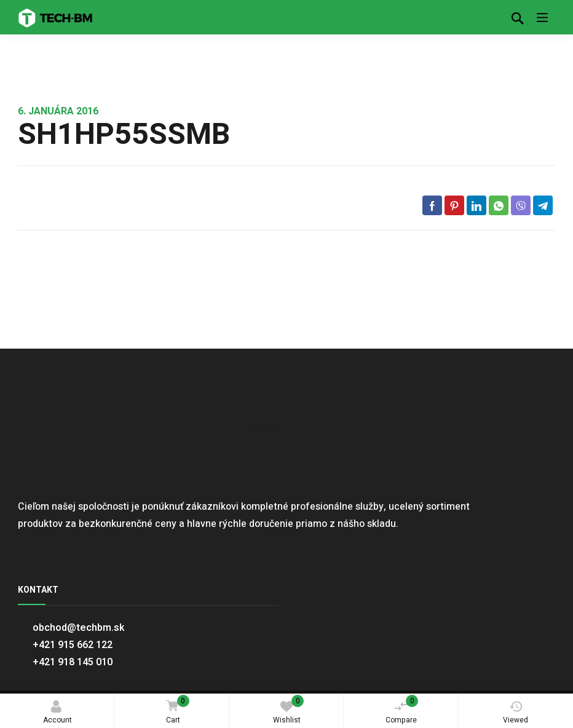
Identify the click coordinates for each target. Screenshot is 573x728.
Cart (176, 710)
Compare (402, 710)
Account (57, 713)
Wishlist (289, 710)
